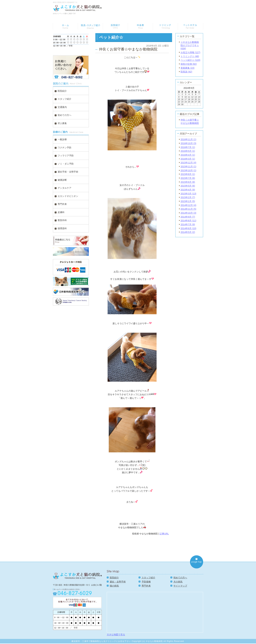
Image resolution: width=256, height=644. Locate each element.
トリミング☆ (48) (190, 56)
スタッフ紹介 (148, 578)
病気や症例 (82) (189, 64)
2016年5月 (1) (188, 151)
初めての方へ (180, 578)
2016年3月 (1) (188, 159)
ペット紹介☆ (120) (190, 60)
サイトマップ (180, 586)
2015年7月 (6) (188, 178)
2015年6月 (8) (188, 182)
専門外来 (146, 586)
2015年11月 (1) (188, 167)
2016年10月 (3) (188, 143)
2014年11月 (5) (188, 209)
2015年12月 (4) (188, 163)
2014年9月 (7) (188, 217)
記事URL (164, 534)
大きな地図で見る (116, 635)
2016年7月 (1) (188, 147)
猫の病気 (114, 586)
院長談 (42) (186, 72)
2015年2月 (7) (188, 197)
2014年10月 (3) (188, 213)
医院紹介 (114, 578)
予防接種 (146, 582)
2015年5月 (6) (188, 186)
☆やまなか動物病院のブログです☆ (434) (190, 45)
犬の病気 (178, 582)
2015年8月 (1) (188, 174)
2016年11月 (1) (188, 139)
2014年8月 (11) (188, 221)
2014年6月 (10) (188, 228)
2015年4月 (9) (188, 190)
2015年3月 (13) (188, 194)
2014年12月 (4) (188, 205)
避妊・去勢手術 (118, 582)
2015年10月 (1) (188, 170)
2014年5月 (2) (188, 232)
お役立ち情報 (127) (190, 52)
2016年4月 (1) (188, 155)
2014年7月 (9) (188, 224)
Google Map (155, 612)
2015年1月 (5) (188, 201)
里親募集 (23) (188, 68)
